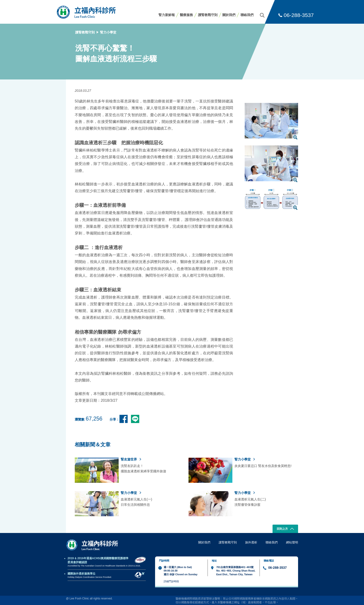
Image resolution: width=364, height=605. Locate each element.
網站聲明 (292, 542)
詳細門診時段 (171, 581)
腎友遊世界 (131, 459)
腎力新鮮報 (167, 15)
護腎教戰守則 (208, 15)
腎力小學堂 (108, 32)
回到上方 (285, 529)
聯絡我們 (247, 15)
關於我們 (229, 15)
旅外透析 (251, 542)
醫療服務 (186, 15)
